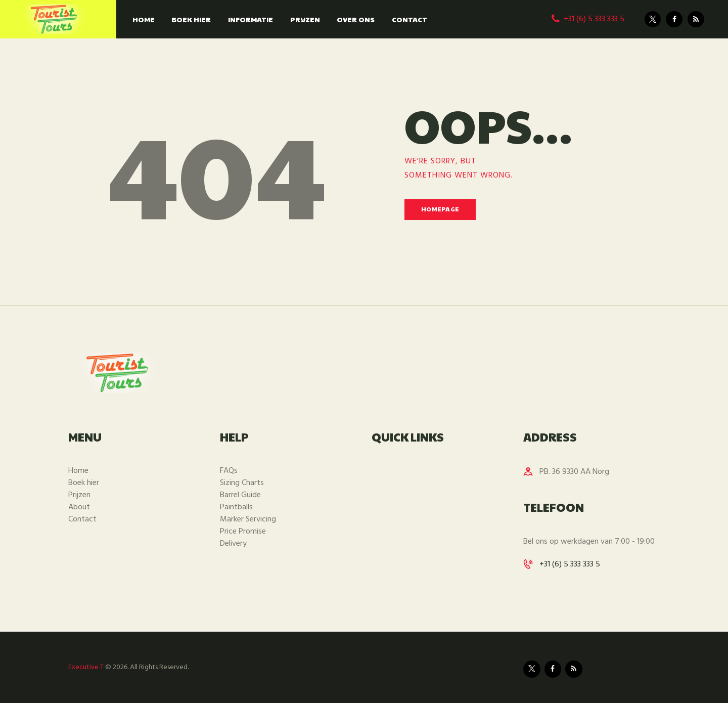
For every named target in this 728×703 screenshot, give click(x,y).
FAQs (229, 471)
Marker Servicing (248, 519)
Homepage (440, 209)
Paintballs (236, 507)
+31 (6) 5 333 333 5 (570, 564)
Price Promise (243, 532)
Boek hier (84, 483)
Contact (82, 519)
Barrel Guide (240, 495)
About (79, 507)
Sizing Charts (242, 483)
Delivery (233, 544)
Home (78, 471)
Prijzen (79, 495)
